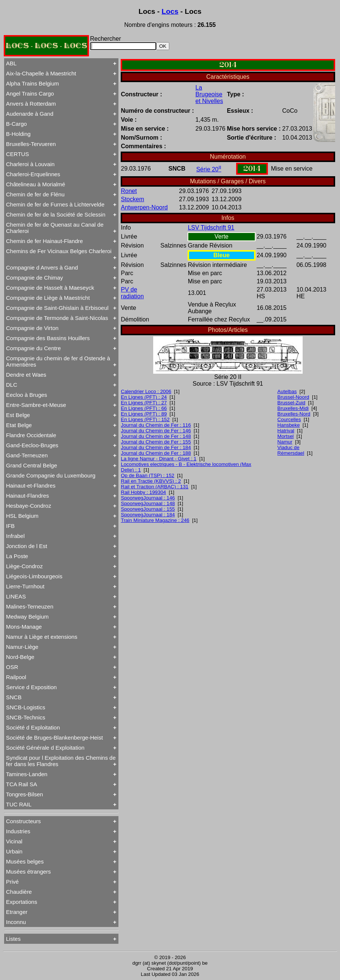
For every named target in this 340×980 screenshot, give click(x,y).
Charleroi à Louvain (30, 164)
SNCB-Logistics (26, 707)
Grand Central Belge (32, 465)
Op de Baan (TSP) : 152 (148, 475)
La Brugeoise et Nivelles (209, 94)
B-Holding (18, 134)
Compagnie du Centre (33, 348)
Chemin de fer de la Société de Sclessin (56, 214)
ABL (11, 63)
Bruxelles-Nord (294, 414)
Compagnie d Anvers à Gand (42, 267)
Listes (13, 939)
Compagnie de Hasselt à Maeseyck (50, 288)
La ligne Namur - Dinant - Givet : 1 (159, 459)
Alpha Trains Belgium (33, 83)
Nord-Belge (20, 657)
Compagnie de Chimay (35, 278)
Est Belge (18, 415)
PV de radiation (132, 293)
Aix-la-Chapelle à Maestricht (41, 73)
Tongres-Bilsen (24, 794)
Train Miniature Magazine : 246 (155, 520)
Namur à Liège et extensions (42, 637)
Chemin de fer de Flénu (35, 194)
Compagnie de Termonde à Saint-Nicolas (57, 318)
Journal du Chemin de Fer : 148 (156, 436)
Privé (12, 882)
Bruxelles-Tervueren (31, 144)
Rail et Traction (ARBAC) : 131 (155, 487)
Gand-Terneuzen (27, 455)
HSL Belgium (22, 516)
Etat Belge (19, 425)
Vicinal (14, 841)
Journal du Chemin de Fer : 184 (156, 447)
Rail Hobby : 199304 (144, 492)
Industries (18, 831)
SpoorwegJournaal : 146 (148, 498)
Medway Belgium (27, 617)
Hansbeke (288, 425)
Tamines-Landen (27, 774)
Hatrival (286, 431)
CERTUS (17, 154)
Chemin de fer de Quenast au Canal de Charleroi (55, 228)
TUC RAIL (19, 804)
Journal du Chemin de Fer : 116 (156, 425)
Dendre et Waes (26, 375)
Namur (285, 442)
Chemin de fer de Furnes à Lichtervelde (55, 204)
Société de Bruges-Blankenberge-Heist (54, 738)
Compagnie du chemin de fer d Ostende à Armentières (58, 361)
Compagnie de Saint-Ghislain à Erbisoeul (57, 308)
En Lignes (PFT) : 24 (144, 397)
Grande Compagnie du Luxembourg (51, 475)
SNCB (14, 697)
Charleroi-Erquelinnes (33, 174)
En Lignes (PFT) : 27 (144, 403)
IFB (10, 526)
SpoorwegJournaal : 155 (148, 509)
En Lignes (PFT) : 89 (144, 414)
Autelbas (287, 391)
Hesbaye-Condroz (29, 506)
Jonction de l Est (27, 546)
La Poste (17, 556)
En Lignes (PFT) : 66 (144, 408)
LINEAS (16, 596)
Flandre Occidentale (31, 435)
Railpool (16, 677)
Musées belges (25, 861)
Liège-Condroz (24, 566)
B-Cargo (16, 124)
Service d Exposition (31, 687)
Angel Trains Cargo (30, 94)
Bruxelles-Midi (293, 408)
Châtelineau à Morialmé (35, 184)
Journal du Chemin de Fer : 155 (156, 442)
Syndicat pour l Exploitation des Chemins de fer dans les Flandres (61, 761)
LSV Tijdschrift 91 (211, 228)
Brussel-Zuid (291, 403)
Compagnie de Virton (32, 328)
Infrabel (15, 536)
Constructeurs (23, 821)
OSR (12, 667)
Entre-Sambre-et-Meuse (36, 405)
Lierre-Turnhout (25, 586)
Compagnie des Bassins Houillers (48, 338)
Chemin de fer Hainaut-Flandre (44, 241)
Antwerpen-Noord (144, 207)
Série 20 (209, 169)
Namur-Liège (22, 647)
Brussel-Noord (293, 397)
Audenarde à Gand (30, 114)
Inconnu (16, 922)
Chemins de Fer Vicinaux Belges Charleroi (59, 251)
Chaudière (19, 892)
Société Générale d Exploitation (45, 748)
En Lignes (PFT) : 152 (145, 419)
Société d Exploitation (33, 727)
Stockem (133, 199)
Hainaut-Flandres (27, 496)
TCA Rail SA (21, 784)
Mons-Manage (24, 627)
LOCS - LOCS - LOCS (46, 46)
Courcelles (289, 419)
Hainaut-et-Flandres (31, 486)
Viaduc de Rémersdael (291, 450)
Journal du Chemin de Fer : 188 (156, 453)
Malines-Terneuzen (30, 606)
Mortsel (285, 436)
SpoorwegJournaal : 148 (148, 503)
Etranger (17, 912)
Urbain (14, 851)
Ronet (129, 191)
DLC (12, 385)
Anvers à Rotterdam (31, 104)
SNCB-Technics (26, 717)
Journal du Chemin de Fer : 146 (156, 431)
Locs (170, 11)
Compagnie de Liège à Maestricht (48, 298)
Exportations (21, 902)
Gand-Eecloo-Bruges (32, 445)
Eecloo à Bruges (27, 395)
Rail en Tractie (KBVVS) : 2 (151, 481)
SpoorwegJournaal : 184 (148, 515)
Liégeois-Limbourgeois (34, 576)
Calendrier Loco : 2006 (146, 391)
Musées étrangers (28, 872)
